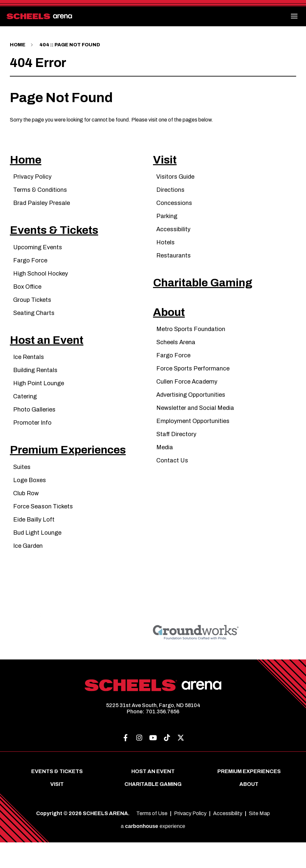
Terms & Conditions (40, 196)
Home (18, 45)
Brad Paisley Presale (42, 210)
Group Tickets (32, 313)
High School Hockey (41, 286)
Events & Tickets (64, 242)
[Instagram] (139, 764)
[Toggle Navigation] (295, 16)
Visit (167, 164)
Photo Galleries (34, 429)
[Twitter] (181, 764)
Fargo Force (30, 273)
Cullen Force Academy (187, 401)
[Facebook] (125, 764)
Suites (22, 493)
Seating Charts (34, 326)
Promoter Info (32, 442)
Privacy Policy (32, 183)
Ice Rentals (29, 376)
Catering (25, 416)
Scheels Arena (176, 362)
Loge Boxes (30, 506)
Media (165, 467)
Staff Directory (176, 454)
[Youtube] (153, 764)
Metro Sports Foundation (191, 348)
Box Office (27, 300)
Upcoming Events (38, 260)
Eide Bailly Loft (34, 545)
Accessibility (173, 236)
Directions (170, 196)
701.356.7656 (163, 737)
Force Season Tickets (43, 532)
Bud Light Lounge (37, 558)
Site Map (259, 839)
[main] (153, 316)
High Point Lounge (39, 403)
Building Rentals (35, 389)
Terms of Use (152, 839)
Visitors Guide (175, 183)
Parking (167, 223)
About (173, 330)
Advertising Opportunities (191, 414)
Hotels (165, 249)
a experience (153, 852)
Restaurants (174, 262)
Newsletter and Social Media (195, 427)
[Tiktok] (167, 764)
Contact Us (172, 480)
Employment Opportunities (193, 440)
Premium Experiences (81, 474)
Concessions (174, 210)
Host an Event (55, 358)
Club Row (26, 519)
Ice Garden (28, 571)
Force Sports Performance (193, 388)
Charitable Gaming (213, 294)
